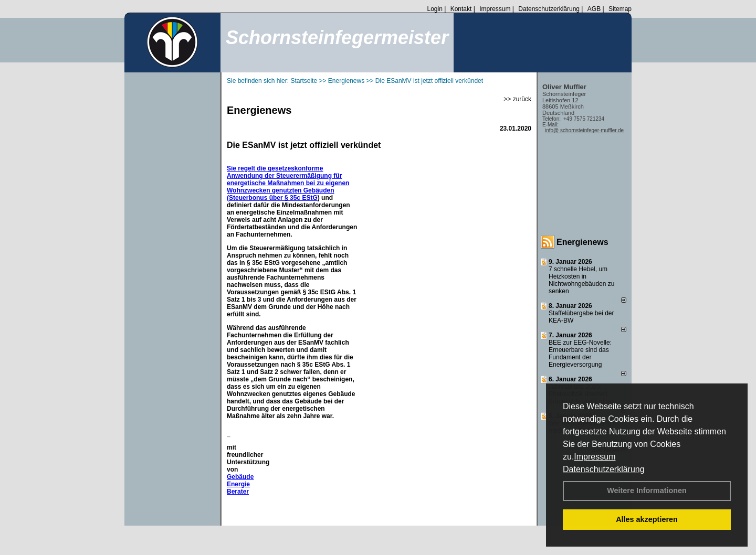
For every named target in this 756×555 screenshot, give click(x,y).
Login (434, 9)
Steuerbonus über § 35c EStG (273, 198)
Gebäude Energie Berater (240, 484)
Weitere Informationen (647, 490)
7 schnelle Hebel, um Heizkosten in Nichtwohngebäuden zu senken (581, 280)
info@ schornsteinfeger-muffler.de (584, 130)
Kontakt (461, 9)
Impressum (595, 457)
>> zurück (517, 99)
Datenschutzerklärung (604, 469)
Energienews (582, 242)
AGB (594, 9)
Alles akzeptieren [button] (647, 519)
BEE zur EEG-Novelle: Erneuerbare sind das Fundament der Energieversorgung (580, 354)
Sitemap (620, 9)
